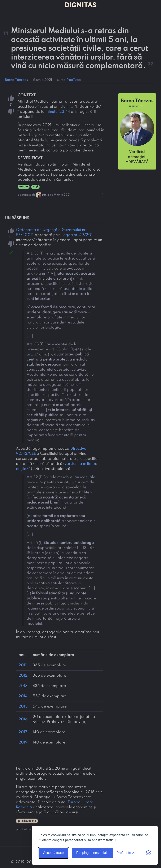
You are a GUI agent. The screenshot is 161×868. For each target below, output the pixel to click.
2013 (23, 686)
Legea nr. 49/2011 (77, 235)
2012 (23, 676)
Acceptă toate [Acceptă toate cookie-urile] (53, 853)
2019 (23, 742)
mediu (24, 187)
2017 (23, 732)
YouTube (74, 80)
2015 (23, 706)
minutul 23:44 (58, 112)
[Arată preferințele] (125, 853)
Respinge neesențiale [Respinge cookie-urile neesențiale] (92, 853)
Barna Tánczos (16, 80)
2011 (22, 665)
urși (35, 187)
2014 (23, 696)
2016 (23, 719)
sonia (46, 195)
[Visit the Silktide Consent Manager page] (148, 853)
